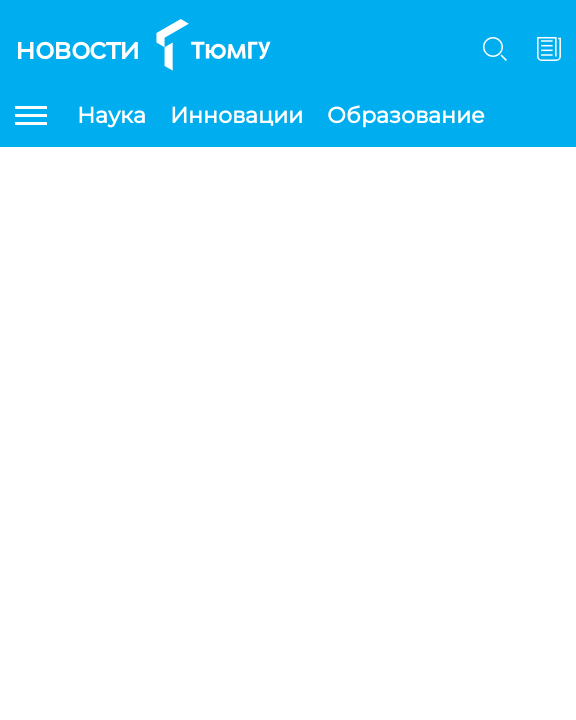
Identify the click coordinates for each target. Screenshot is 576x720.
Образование (406, 115)
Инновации (236, 115)
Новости (77, 48)
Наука (111, 115)
